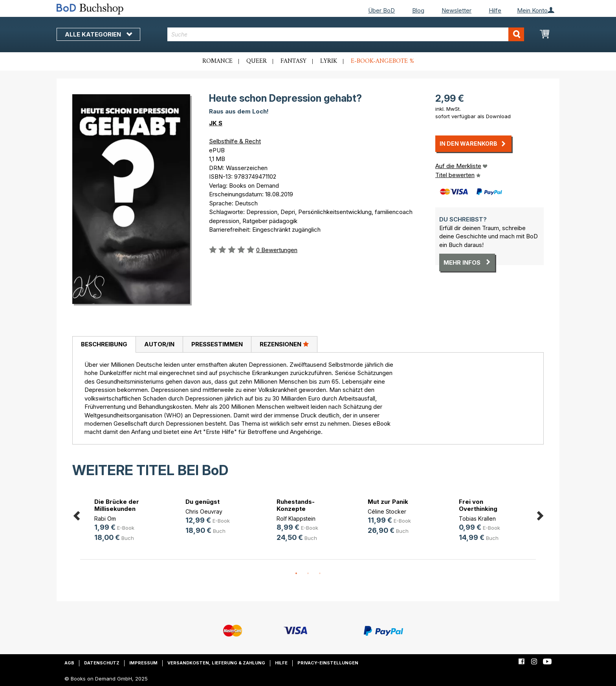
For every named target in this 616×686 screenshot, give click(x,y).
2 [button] (308, 574)
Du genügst (203, 502)
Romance (217, 61)
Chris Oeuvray (204, 511)
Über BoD (381, 10)
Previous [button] (76, 515)
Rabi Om (105, 519)
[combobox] (346, 34)
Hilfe (495, 10)
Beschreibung (104, 344)
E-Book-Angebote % (382, 61)
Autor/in (159, 344)
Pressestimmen (217, 344)
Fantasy (293, 61)
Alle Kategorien (98, 34)
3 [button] (320, 574)
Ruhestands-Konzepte (296, 505)
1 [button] (296, 574)
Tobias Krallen (477, 519)
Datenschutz (102, 663)
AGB (69, 663)
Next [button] (540, 515)
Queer (257, 61)
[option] (126, 521)
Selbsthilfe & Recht (235, 141)
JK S (216, 123)
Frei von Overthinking (478, 505)
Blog (418, 10)
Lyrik (329, 61)
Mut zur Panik (388, 502)
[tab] (104, 345)
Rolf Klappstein (296, 519)
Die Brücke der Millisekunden (117, 505)
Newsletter (456, 10)
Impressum (143, 663)
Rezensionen (284, 344)
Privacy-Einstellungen (328, 663)
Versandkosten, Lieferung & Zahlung (216, 663)
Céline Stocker (387, 511)
